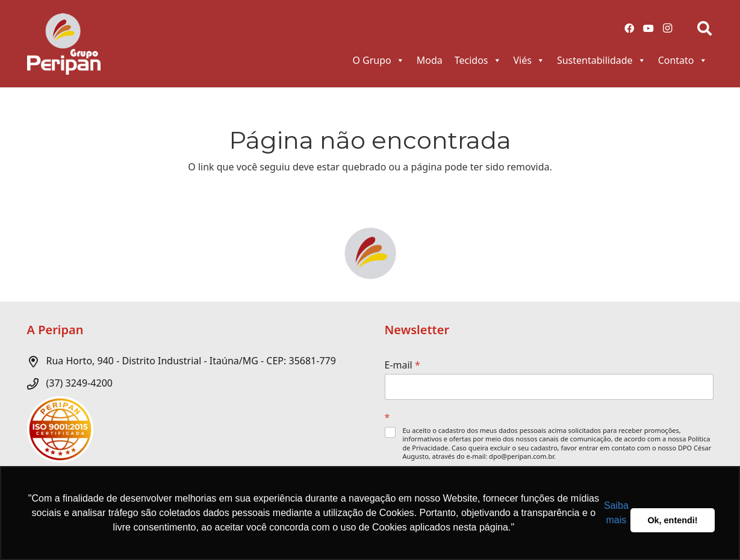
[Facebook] (629, 28)
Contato (683, 60)
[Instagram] (668, 28)
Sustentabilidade (602, 60)
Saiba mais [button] (616, 513)
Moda (430, 60)
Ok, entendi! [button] (672, 520)
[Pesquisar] (705, 29)
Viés (529, 60)
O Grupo (378, 60)
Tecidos (478, 60)
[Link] (64, 44)
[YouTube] (648, 28)
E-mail (403, 365)
